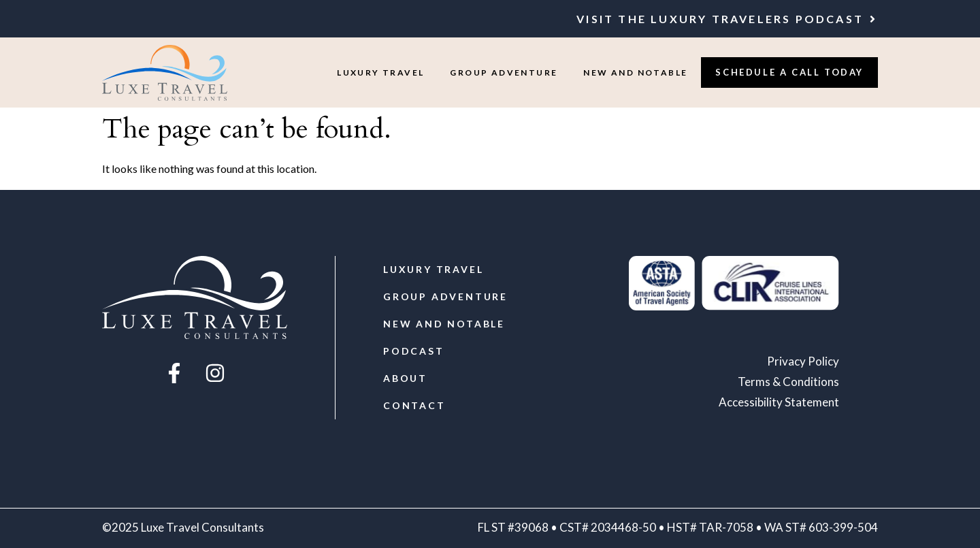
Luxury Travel (380, 72)
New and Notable (635, 72)
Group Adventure (504, 72)
